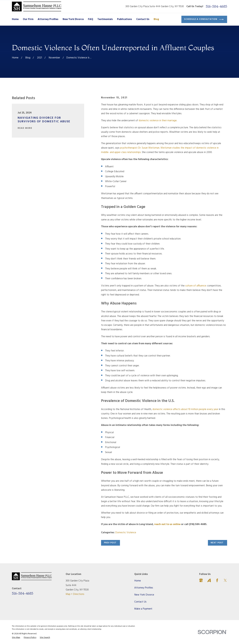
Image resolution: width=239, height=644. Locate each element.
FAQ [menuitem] (91, 19)
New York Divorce (144, 595)
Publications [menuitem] (125, 19)
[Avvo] (209, 580)
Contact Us (140, 602)
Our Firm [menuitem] (28, 19)
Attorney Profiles (144, 588)
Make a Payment (143, 609)
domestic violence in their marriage (158, 121)
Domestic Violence (126, 533)
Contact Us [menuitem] (143, 19)
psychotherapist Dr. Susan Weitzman (140, 148)
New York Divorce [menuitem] (73, 19)
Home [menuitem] (15, 19)
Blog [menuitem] (156, 19)
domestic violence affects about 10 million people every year (185, 409)
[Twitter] (225, 580)
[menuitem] (16, 638)
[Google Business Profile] (201, 580)
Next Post (217, 543)
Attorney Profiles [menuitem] (48, 19)
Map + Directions (75, 594)
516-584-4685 (216, 6)
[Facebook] (217, 580)
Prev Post (110, 543)
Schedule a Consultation (204, 19)
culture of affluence (196, 286)
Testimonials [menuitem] (105, 19)
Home (138, 581)
